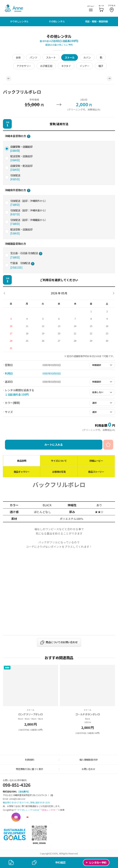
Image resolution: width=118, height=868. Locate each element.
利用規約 (30, 760)
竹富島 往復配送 (22, 265)
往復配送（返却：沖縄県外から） (29, 203)
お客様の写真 (59, 472)
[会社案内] (24, 791)
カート (101, 8)
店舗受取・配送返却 (21, 168)
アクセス (112, 8)
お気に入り (108, 445)
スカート (51, 57)
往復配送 (15, 177)
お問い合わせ (88, 769)
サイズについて (59, 461)
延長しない (98, 392)
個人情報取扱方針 (88, 760)
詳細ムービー (96, 461)
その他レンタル (57, 21)
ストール (70, 57)
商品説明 (22, 461)
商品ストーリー (96, 472)
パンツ (33, 57)
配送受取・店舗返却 (21, 158)
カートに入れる (54, 445)
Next (109, 79)
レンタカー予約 (96, 862)
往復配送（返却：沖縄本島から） (29, 212)
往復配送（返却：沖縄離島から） (29, 222)
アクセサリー (24, 66)
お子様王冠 (46, 66)
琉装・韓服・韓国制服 (96, 21)
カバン (87, 57)
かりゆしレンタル (19, 21)
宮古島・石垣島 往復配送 (26, 255)
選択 (94, 403)
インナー (85, 66)
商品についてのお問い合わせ (62, 642)
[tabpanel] (59, 78)
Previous (9, 79)
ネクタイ (66, 66)
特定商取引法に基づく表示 (29, 769)
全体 (18, 57)
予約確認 (60, 862)
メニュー (91, 8)
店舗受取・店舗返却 (21, 149)
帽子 (101, 66)
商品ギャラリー (22, 472)
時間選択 (97, 365)
